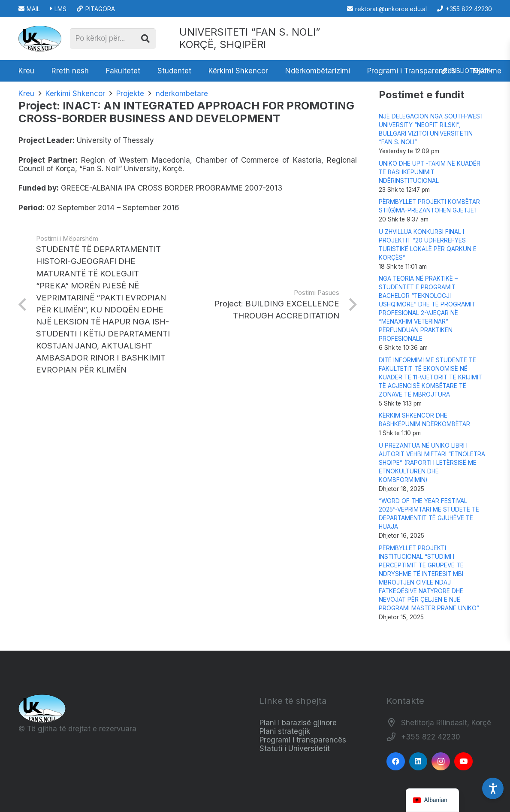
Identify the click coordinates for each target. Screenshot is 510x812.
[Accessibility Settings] (493, 788)
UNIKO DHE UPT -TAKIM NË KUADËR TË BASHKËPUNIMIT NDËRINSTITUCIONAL (430, 172)
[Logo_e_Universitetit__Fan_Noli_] (40, 39)
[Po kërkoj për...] (113, 39)
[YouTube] (463, 762)
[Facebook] (396, 762)
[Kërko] (145, 39)
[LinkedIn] (418, 762)
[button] (466, 71)
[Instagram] (441, 762)
